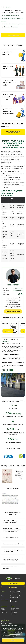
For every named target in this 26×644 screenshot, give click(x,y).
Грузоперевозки (15, 608)
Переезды (14, 609)
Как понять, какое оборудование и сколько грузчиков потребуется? (10, 559)
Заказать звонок (13, 583)
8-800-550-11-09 (16, 592)
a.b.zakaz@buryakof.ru (18, 290)
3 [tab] (13, 484)
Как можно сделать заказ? (11, 538)
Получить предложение (13, 311)
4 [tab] (15, 484)
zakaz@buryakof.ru (16, 596)
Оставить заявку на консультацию (13, 132)
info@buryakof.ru (16, 597)
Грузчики (14, 611)
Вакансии (3, 611)
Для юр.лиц (14, 612)
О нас (2, 608)
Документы (4, 612)
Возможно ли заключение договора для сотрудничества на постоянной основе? (12, 530)
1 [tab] (9, 484)
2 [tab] (11, 484)
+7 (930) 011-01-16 (16, 593)
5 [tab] (17, 484)
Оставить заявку (13, 35)
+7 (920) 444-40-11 (18, 288)
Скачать (8, 331)
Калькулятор (13, 587)
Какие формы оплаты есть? (11, 544)
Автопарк (14, 614)
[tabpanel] (13, 385)
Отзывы (3, 609)
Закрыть (13, 640)
